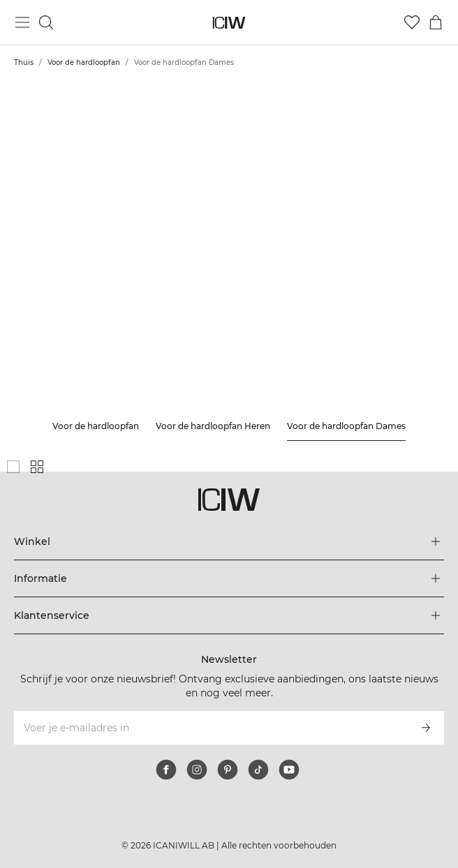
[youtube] (289, 770)
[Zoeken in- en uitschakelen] (46, 22)
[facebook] (166, 770)
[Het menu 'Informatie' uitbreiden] (229, 578)
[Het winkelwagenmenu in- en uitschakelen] (436, 22)
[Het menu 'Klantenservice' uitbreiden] (229, 615)
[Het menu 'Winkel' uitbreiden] (229, 541)
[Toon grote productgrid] (13, 467)
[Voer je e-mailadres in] (210, 728)
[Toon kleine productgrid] (37, 467)
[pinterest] (228, 770)
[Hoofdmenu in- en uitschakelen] (22, 22)
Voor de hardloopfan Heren (213, 426)
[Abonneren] (426, 728)
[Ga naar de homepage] (229, 23)
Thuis (24, 62)
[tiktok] (258, 770)
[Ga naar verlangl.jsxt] (412, 22)
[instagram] (197, 770)
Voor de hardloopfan (84, 62)
